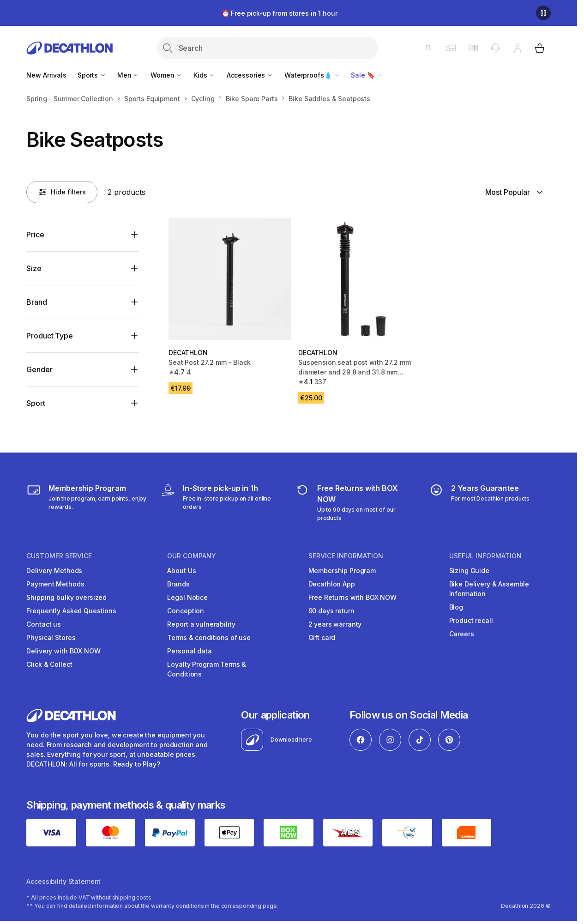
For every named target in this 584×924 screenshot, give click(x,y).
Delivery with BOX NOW (63, 651)
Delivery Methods (54, 571)
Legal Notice (187, 597)
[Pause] (543, 13)
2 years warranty (335, 624)
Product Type (49, 336)
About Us (181, 571)
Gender (39, 369)
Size (34, 268)
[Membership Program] (87, 502)
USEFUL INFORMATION (485, 556)
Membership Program (342, 571)
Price (35, 235)
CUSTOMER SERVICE (59, 556)
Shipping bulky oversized (66, 597)
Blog (456, 607)
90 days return (331, 611)
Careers (462, 634)
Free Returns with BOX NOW (353, 597)
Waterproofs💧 (312, 75)
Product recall (471, 620)
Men (128, 75)
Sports (92, 75)
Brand (36, 302)
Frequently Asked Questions (71, 611)
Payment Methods (55, 584)
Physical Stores (51, 637)
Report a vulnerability (201, 624)
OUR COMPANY (192, 556)
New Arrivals (46, 75)
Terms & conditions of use (209, 637)
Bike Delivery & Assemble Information (489, 589)
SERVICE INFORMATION (346, 556)
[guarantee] (479, 502)
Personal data (189, 651)
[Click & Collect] (221, 502)
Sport (36, 403)
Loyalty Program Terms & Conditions (207, 669)
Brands (178, 584)
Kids (204, 75)
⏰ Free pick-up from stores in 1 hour (280, 13)
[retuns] (356, 502)
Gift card (322, 637)
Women (166, 75)
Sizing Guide (469, 571)
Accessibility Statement (63, 881)
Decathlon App (332, 584)
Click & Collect (49, 664)
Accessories (250, 75)
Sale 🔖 (367, 75)
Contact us (44, 624)
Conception (186, 611)
